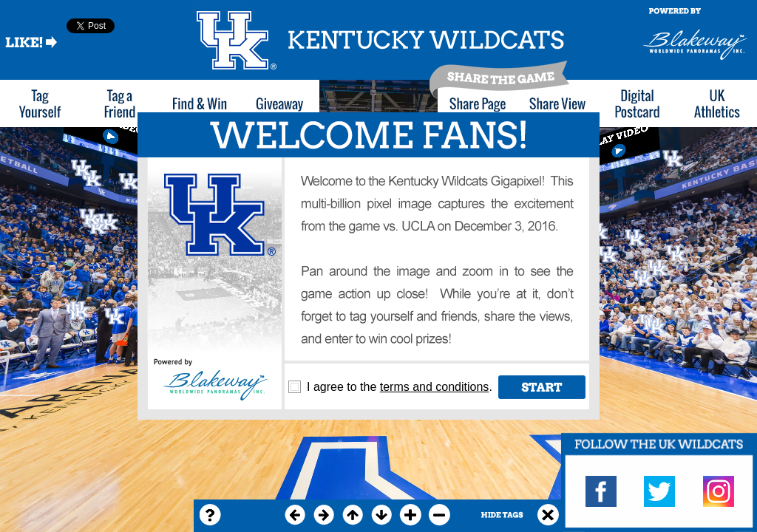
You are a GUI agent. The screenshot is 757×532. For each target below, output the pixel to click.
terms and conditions (435, 387)
